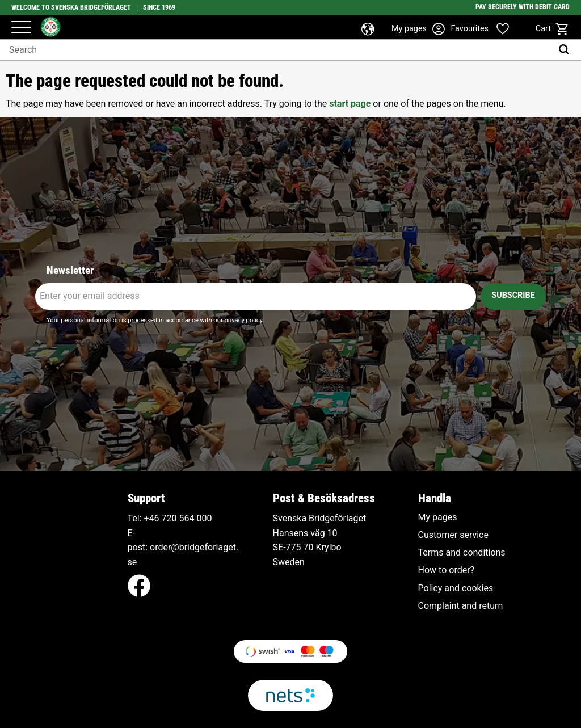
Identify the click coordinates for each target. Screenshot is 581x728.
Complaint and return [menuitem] (461, 606)
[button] (21, 28)
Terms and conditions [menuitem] (462, 553)
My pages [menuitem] (438, 517)
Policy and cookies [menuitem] (456, 588)
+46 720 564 (169, 518)
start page (350, 104)
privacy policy (243, 320)
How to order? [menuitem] (447, 570)
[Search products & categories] (276, 50)
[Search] (567, 50)
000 (204, 518)
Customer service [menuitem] (453, 535)
